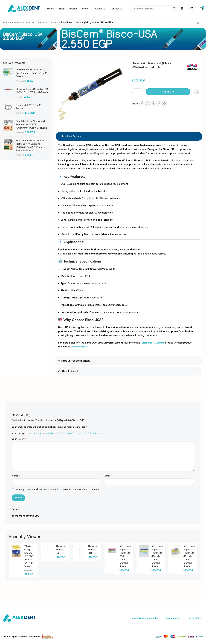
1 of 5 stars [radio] (37, 433)
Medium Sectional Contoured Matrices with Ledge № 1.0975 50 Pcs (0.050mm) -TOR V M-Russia (32, 145)
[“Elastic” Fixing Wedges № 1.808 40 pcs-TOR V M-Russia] (16, 551)
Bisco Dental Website (153, 343)
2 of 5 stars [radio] (51, 433)
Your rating (19, 433)
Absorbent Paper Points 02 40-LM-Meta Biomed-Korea (157, 556)
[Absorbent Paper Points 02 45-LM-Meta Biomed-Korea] (176, 551)
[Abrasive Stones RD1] (80, 551)
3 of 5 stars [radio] (66, 433)
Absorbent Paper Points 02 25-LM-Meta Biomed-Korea (125, 556)
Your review (19, 439)
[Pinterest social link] (153, 104)
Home (6, 22)
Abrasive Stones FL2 (60, 550)
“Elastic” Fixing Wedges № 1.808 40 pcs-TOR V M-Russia (29, 556)
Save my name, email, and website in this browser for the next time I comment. (57, 489)
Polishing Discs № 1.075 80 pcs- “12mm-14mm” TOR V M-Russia (32, 73)
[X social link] (148, 104)
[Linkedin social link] (159, 104)
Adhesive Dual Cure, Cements (42, 22)
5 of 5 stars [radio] (96, 433)
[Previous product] (194, 23)
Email (108, 476)
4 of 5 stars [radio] (81, 433)
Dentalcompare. (80, 347)
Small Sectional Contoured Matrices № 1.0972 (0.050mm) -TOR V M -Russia (31, 124)
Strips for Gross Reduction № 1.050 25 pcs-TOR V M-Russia (32, 91)
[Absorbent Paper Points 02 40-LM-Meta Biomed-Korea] (144, 551)
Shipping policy (173, 618)
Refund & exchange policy (145, 618)
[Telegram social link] (165, 104)
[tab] (21, 413)
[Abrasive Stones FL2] (48, 551)
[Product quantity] (138, 92)
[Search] (154, 9)
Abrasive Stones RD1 (92, 550)
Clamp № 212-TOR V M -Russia (29, 107)
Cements (17, 22)
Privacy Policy (195, 618)
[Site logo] (24, 8)
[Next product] (202, 23)
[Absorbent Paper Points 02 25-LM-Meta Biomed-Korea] (112, 551)
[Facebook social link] (142, 104)
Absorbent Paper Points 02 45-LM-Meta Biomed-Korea (189, 556)
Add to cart (168, 92)
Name (16, 476)
